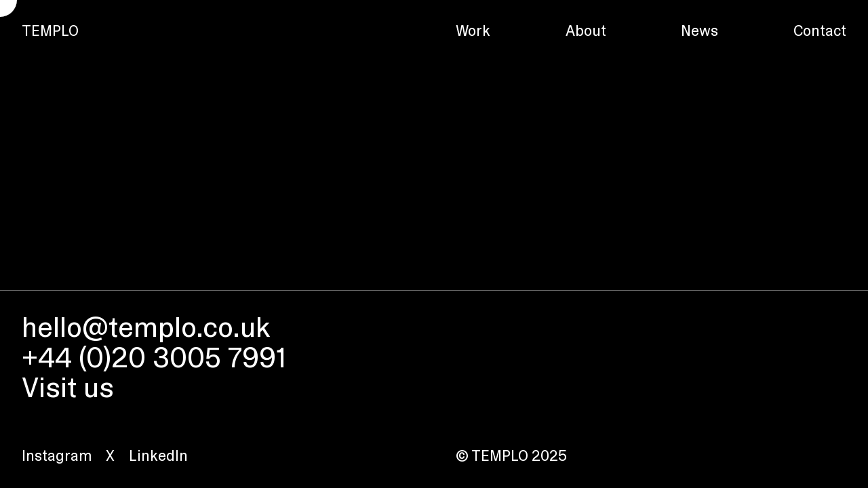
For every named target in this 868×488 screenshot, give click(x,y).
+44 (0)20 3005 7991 (154, 358)
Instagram (57, 456)
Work (473, 31)
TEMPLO (50, 31)
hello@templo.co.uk (146, 327)
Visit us (68, 387)
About (586, 31)
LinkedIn (158, 456)
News (699, 31)
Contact (820, 31)
